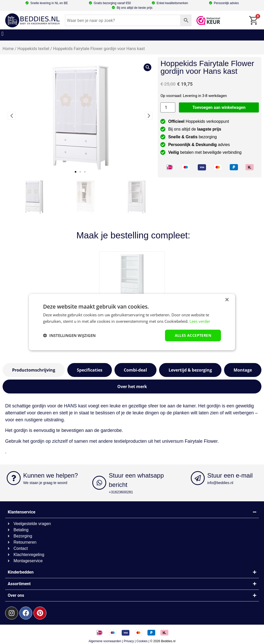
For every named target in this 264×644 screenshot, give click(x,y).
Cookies (142, 641)
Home (8, 49)
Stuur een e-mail (230, 475)
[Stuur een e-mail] (198, 478)
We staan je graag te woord (45, 483)
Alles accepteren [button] (193, 335)
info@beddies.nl (220, 483)
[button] (2, 34)
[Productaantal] (168, 107)
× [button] (227, 300)
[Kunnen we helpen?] (14, 478)
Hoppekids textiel (33, 49)
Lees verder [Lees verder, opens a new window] (200, 321)
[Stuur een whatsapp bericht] (99, 483)
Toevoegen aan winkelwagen (219, 107)
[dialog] (132, 322)
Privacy (129, 641)
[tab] (34, 370)
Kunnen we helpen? (51, 475)
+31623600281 (121, 492)
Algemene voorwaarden (105, 641)
